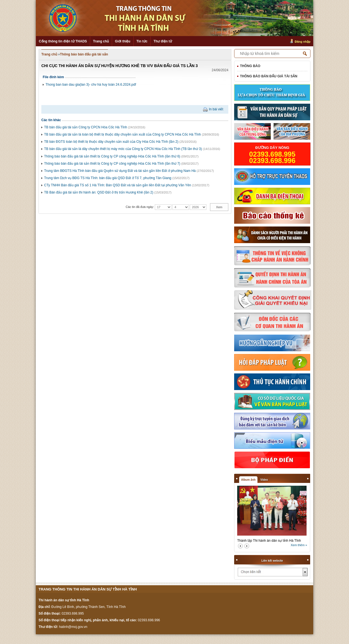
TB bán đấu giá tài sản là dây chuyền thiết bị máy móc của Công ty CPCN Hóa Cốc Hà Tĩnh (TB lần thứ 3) (123, 149)
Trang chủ (101, 41)
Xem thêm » (299, 545)
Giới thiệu (122, 41)
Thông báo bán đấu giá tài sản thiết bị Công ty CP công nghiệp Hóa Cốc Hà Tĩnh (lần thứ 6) (112, 156)
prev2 (240, 546)
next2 (247, 546)
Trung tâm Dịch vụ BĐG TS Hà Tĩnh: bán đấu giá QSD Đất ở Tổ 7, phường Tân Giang (108, 178)
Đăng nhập (303, 42)
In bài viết (216, 109)
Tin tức (142, 41)
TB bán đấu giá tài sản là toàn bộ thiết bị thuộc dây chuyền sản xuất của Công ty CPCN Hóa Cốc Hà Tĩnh (122, 134)
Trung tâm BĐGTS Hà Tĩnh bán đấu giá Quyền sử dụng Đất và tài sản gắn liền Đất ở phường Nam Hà (120, 171)
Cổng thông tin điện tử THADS (63, 41)
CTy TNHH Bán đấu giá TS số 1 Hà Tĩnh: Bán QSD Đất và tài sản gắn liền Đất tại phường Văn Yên (118, 185)
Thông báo (250, 66)
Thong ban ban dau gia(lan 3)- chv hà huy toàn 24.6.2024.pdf (91, 85)
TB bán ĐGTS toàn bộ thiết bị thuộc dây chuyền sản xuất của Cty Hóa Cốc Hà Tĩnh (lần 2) (111, 142)
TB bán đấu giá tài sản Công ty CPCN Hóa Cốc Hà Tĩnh (86, 127)
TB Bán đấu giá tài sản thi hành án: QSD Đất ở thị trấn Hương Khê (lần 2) (99, 192)
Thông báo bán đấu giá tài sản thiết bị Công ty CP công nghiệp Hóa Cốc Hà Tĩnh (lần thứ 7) (112, 164)
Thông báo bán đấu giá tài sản (84, 54)
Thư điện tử (163, 41)
